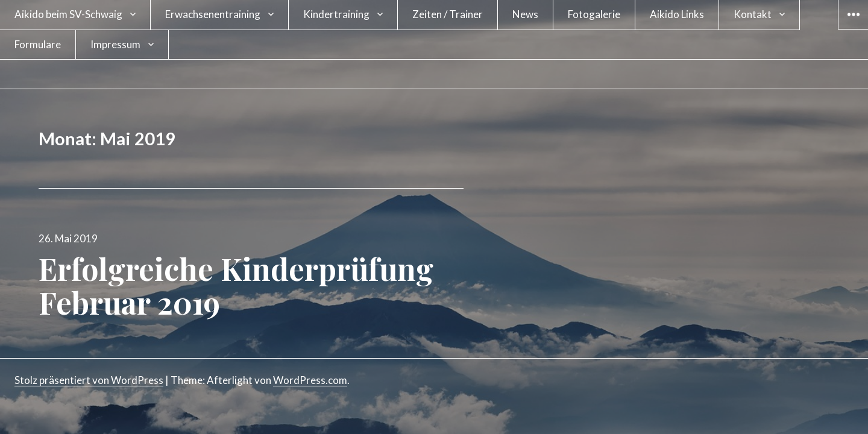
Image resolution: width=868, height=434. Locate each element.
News (525, 14)
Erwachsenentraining (213, 14)
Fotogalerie (594, 14)
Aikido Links (677, 14)
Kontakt (753, 14)
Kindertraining (336, 14)
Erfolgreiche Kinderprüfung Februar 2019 (236, 285)
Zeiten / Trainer (448, 14)
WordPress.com (310, 380)
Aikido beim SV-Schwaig (68, 14)
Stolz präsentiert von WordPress (89, 380)
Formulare (38, 44)
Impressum (115, 44)
